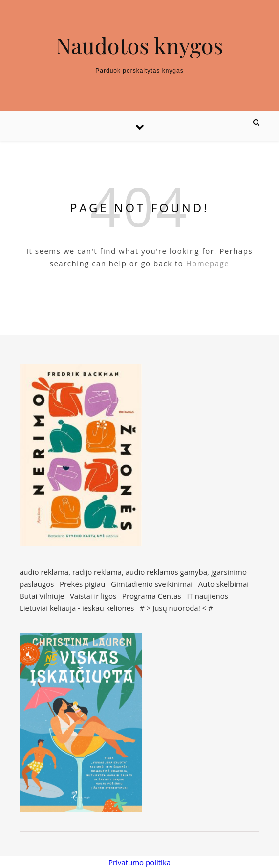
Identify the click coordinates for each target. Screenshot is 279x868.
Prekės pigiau (82, 584)
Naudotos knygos (139, 45)
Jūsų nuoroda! (176, 608)
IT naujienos (207, 596)
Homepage (208, 263)
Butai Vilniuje (42, 596)
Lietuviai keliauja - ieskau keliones (77, 608)
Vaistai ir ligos (93, 596)
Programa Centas (152, 596)
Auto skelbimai (224, 584)
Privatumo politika (139, 862)
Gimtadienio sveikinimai (152, 584)
